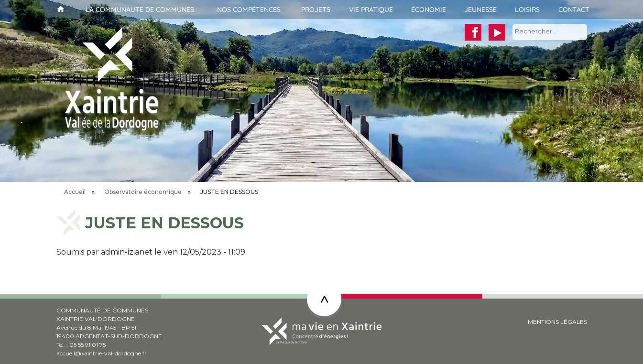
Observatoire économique (143, 192)
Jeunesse (480, 10)
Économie (429, 10)
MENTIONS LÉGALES (557, 322)
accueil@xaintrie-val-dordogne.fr (102, 353)
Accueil (60, 10)
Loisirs (527, 10)
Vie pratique (371, 10)
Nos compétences (249, 10)
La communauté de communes (140, 10)
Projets (316, 10)
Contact (574, 10)
